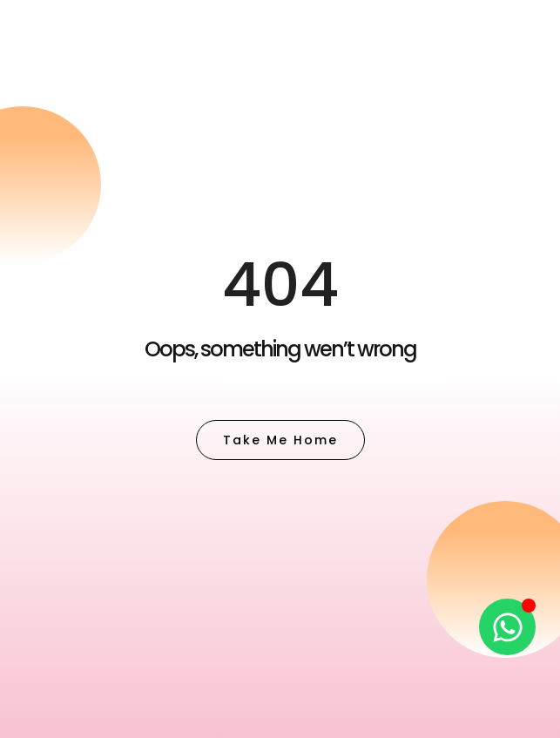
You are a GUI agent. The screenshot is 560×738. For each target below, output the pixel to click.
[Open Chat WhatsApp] (507, 627)
